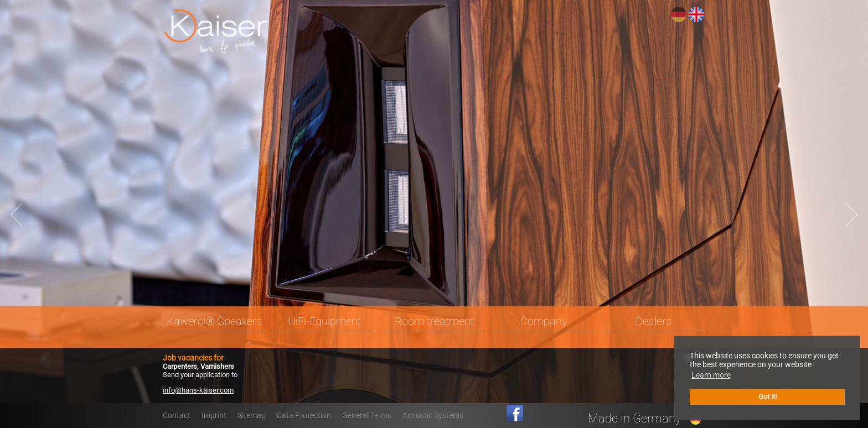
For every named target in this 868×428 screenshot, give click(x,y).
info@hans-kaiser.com (198, 390)
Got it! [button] (768, 397)
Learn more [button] (711, 375)
